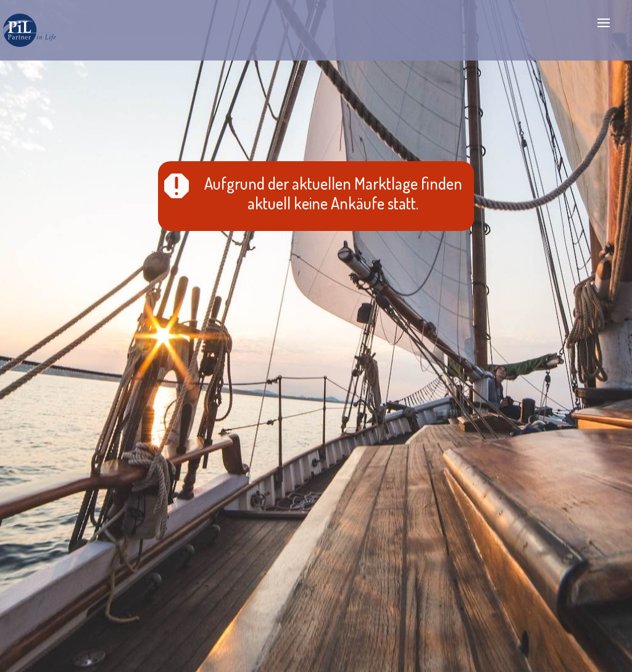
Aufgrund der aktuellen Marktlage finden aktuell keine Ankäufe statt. (333, 193)
